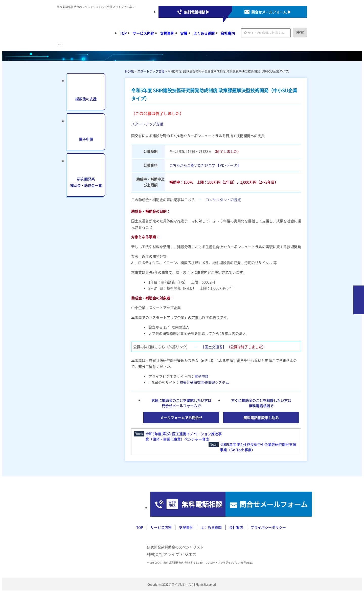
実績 (184, 33)
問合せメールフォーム (265, 504)
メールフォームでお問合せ (181, 418)
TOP (123, 33)
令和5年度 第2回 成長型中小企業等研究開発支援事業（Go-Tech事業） (258, 447)
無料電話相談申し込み (261, 418)
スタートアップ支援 (151, 71)
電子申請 (201, 376)
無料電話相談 (177, 504)
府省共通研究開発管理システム (204, 382)
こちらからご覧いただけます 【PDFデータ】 (205, 165)
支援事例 (167, 33)
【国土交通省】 (214, 347)
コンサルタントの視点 (223, 200)
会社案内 (228, 33)
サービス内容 (143, 33)
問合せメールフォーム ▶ (271, 12)
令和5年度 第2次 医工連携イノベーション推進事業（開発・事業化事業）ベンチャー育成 (184, 436)
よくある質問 (204, 33)
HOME (130, 71)
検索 (300, 32)
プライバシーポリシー (268, 528)
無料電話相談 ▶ (197, 12)
